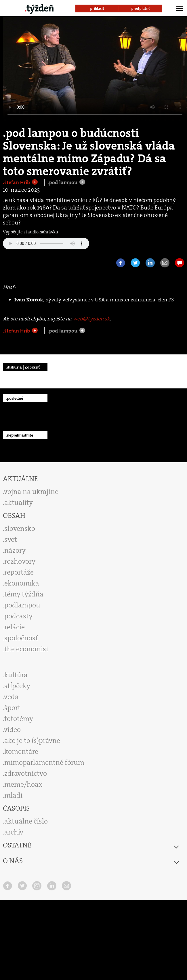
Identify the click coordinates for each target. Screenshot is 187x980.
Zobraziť (32, 367)
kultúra (16, 675)
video (12, 730)
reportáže (19, 572)
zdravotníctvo (26, 773)
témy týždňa (24, 594)
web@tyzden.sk (91, 319)
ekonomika (22, 583)
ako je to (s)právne (32, 741)
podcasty (18, 616)
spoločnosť (21, 638)
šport (12, 708)
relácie (15, 627)
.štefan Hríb (17, 182)
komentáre (21, 751)
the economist (26, 649)
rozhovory (20, 561)
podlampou (22, 605)
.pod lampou (63, 182)
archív (14, 832)
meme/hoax (23, 784)
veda (11, 697)
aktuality (19, 503)
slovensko (20, 528)
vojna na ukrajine (31, 492)
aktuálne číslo (26, 821)
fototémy (19, 719)
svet (11, 539)
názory (15, 550)
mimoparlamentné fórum (44, 762)
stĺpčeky (17, 686)
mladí (13, 795)
